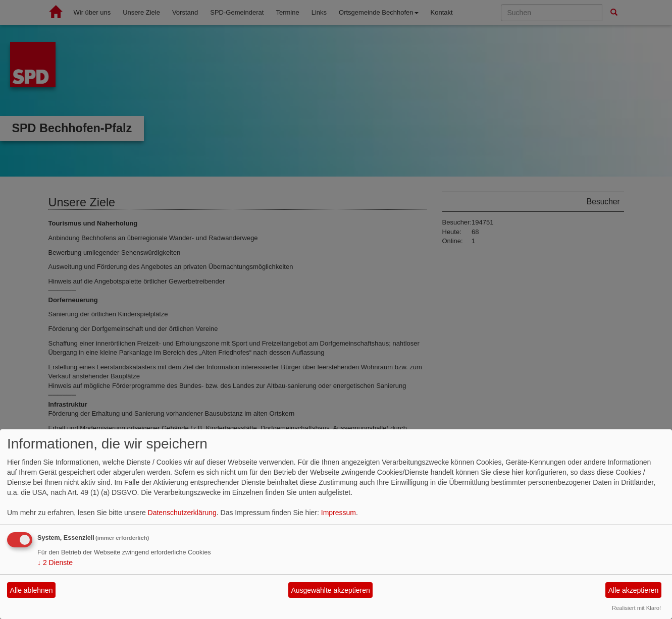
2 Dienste (55, 562)
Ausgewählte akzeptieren (330, 590)
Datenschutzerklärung (182, 513)
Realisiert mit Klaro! (636, 608)
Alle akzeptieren (634, 590)
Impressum (339, 513)
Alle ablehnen (32, 590)
